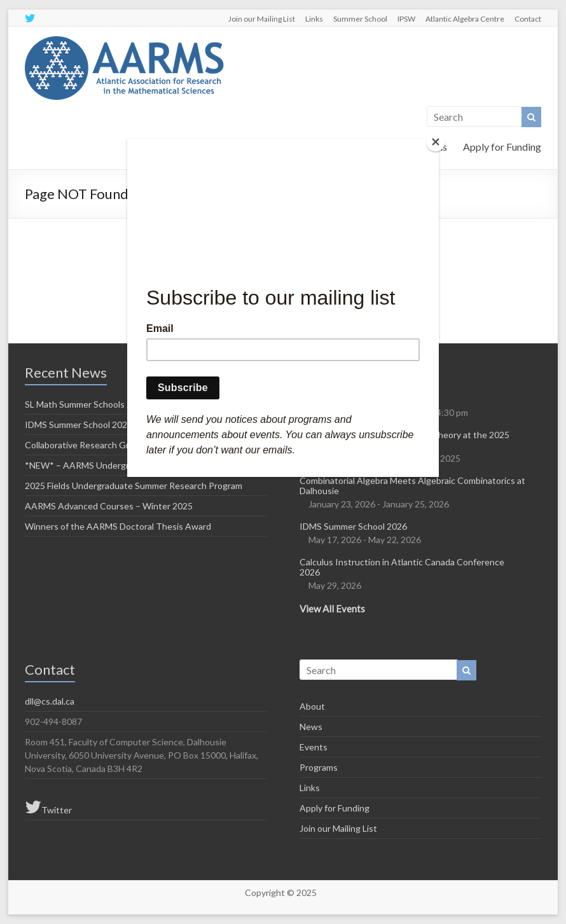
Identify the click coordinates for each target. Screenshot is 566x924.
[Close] (436, 142)
